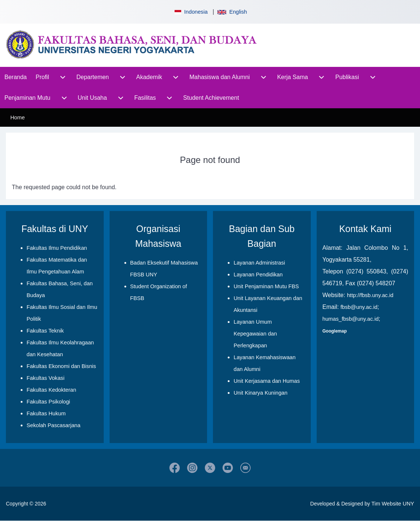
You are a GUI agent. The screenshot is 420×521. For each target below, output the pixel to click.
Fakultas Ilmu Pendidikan (57, 248)
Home (18, 118)
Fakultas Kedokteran (51, 390)
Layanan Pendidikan (258, 275)
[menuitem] (16, 77)
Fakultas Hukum (46, 413)
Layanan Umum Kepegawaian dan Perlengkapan (255, 334)
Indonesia (190, 12)
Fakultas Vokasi (46, 378)
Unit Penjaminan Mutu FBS (266, 286)
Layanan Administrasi (259, 263)
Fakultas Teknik (45, 331)
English (232, 12)
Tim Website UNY (393, 504)
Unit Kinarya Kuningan (261, 393)
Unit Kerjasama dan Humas (267, 381)
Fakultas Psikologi (48, 402)
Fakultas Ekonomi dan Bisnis (61, 366)
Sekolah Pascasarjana (54, 425)
